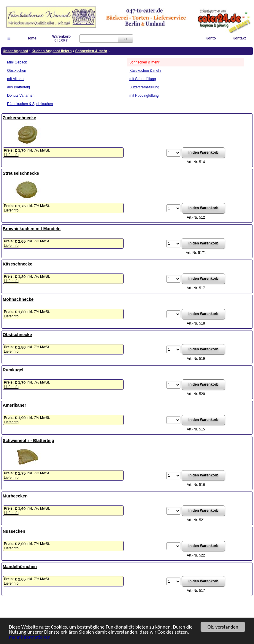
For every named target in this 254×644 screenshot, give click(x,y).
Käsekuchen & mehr (145, 71)
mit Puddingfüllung (144, 96)
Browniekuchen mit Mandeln (32, 229)
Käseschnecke (18, 264)
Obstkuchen (17, 71)
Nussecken (14, 531)
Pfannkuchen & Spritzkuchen (30, 104)
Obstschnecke (17, 335)
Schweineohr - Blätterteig (28, 441)
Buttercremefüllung (144, 87)
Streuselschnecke (21, 173)
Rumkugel (13, 370)
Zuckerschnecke (19, 118)
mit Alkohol (16, 79)
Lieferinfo (11, 155)
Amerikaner (14, 405)
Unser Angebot (15, 51)
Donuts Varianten (21, 96)
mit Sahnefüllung (143, 79)
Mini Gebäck (17, 62)
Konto (211, 38)
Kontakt (239, 38)
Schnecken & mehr (144, 62)
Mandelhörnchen (20, 567)
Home (31, 38)
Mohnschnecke (18, 299)
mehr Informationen (30, 637)
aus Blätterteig (19, 87)
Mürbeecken (15, 496)
